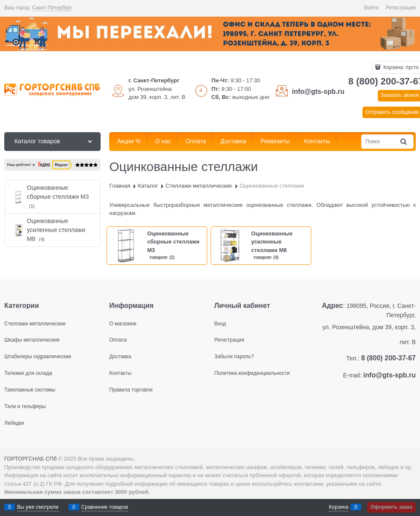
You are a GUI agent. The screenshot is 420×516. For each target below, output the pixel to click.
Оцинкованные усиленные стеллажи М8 (272, 242)
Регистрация (401, 8)
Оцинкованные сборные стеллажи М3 (173, 242)
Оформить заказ (391, 507)
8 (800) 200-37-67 (388, 358)
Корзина (339, 507)
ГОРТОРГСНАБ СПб (30, 459)
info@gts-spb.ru (318, 91)
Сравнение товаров (105, 507)
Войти (371, 8)
